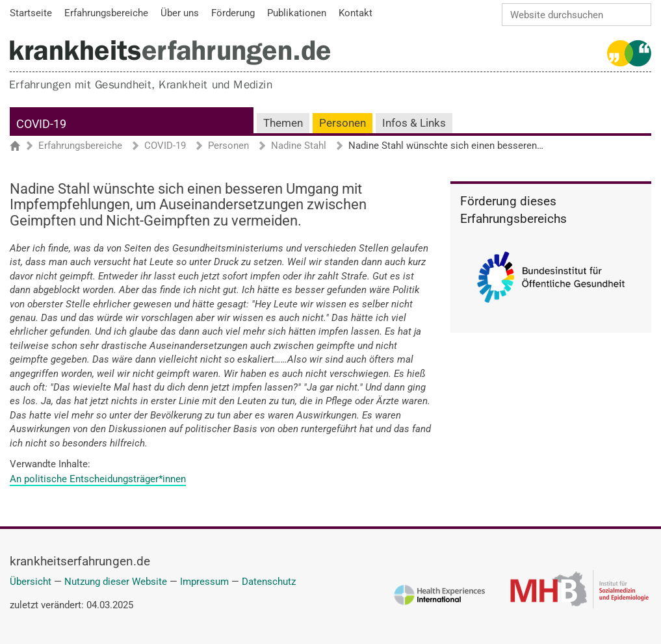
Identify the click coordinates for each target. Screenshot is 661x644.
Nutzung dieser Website (116, 582)
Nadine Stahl (299, 146)
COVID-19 (41, 124)
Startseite (21, 147)
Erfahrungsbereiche (80, 146)
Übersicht (31, 582)
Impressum (204, 582)
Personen (343, 123)
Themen (283, 123)
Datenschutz (269, 582)
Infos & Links (414, 123)
